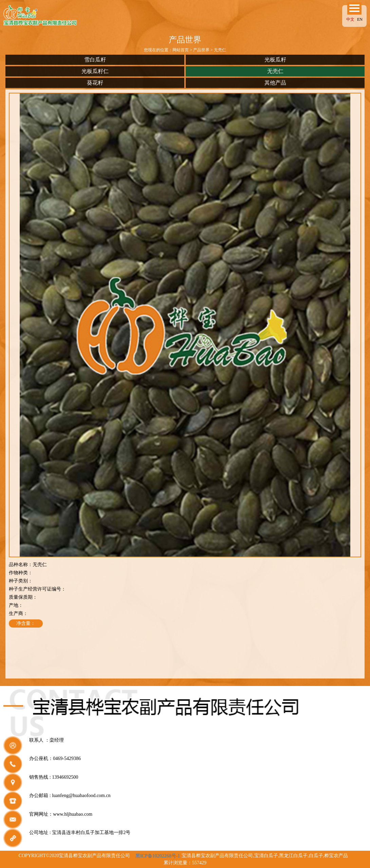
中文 (350, 19)
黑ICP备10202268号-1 (158, 856)
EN (360, 19)
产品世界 (201, 50)
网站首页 (181, 50)
